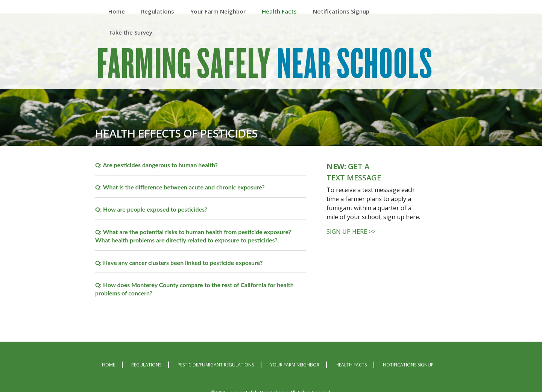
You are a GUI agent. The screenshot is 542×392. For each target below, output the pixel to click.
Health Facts (351, 365)
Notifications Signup (408, 365)
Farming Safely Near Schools (265, 65)
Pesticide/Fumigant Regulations (216, 365)
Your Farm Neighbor (295, 365)
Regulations (146, 365)
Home (109, 365)
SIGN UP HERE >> (351, 232)
